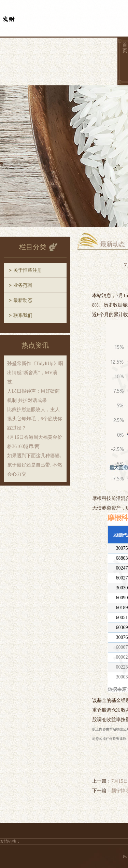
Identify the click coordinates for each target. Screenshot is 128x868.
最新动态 (23, 300)
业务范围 (23, 285)
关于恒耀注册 (28, 270)
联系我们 (23, 315)
